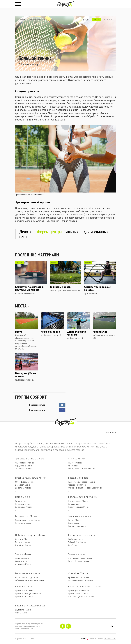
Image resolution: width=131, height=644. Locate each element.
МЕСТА (22, 306)
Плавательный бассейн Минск (82, 482)
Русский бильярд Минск (79, 507)
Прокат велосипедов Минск (28, 520)
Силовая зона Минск (24, 463)
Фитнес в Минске (77, 459)
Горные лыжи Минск (77, 526)
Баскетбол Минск (23, 488)
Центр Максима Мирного (76, 333)
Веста (19, 332)
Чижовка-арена (51, 332)
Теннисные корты (60, 287)
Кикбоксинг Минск (76, 539)
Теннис (96, 20)
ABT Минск (73, 466)
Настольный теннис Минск (80, 558)
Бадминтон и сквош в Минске (30, 606)
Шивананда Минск (23, 507)
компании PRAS (110, 639)
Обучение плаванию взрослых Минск (85, 488)
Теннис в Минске (77, 554)
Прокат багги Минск (24, 597)
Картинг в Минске (24, 587)
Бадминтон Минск (23, 610)
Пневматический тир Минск (81, 580)
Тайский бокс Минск (77, 542)
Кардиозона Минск (24, 466)
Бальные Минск (22, 558)
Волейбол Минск (23, 485)
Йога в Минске (23, 497)
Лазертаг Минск (22, 539)
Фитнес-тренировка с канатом (97, 288)
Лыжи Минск (74, 523)
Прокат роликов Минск (78, 591)
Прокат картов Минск (25, 591)
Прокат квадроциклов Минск (28, 594)
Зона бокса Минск (23, 469)
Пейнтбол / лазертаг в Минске (30, 535)
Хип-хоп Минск (22, 561)
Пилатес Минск (75, 463)
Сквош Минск (21, 613)
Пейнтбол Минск (23, 542)
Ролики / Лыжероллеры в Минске (85, 587)
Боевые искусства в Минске (82, 535)
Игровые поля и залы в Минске (31, 478)
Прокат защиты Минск (78, 594)
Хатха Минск (21, 501)
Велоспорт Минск (23, 523)
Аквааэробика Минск (78, 485)
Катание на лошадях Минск (27, 577)
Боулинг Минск (75, 504)
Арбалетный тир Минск (79, 577)
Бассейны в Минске (78, 478)
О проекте (111, 432)
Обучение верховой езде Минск (30, 580)
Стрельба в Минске (78, 573)
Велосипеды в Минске (26, 516)
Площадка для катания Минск (81, 597)
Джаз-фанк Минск (23, 564)
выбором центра (48, 232)
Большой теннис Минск (79, 561)
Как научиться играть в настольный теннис (29, 288)
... (16, 472)
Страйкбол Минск (23, 545)
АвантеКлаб (100, 332)
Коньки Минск (74, 520)
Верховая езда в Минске (28, 573)
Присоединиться (47, 405)
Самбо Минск (74, 545)
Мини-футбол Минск (24, 482)
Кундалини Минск (23, 504)
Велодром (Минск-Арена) (26, 375)
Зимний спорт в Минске (80, 516)
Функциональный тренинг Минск (83, 469)
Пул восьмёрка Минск (78, 501)
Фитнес (88, 262)
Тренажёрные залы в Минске (30, 459)
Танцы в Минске (23, 554)
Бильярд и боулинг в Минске (82, 497)
